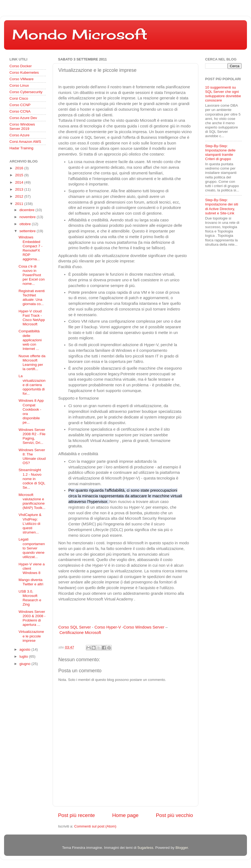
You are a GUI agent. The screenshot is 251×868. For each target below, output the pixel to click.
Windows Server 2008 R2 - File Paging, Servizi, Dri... (32, 436)
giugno (25, 664)
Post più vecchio (174, 815)
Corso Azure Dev (23, 118)
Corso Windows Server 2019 (22, 126)
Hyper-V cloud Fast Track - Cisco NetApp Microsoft (32, 318)
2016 (20, 168)
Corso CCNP (20, 105)
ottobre (26, 224)
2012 (20, 196)
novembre (28, 217)
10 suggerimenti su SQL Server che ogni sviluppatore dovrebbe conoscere (223, 94)
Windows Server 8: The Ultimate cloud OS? (32, 457)
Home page (125, 815)
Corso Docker (21, 66)
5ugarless (145, 848)
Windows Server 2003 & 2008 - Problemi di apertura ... (32, 618)
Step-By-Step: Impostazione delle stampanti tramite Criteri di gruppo (220, 153)
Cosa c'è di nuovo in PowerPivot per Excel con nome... (32, 275)
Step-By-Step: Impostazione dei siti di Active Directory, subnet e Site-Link (222, 207)
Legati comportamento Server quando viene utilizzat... (32, 548)
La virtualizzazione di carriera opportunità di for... (32, 385)
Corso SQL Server (75, 627)
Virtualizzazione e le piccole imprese (31, 636)
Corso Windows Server (144, 627)
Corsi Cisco (19, 98)
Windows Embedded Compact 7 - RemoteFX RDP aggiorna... (31, 248)
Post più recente (77, 815)
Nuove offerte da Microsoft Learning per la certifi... (32, 363)
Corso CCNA (20, 111)
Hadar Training (21, 148)
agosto (25, 649)
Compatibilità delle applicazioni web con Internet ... (30, 340)
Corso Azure (19, 135)
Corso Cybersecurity (26, 92)
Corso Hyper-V (108, 627)
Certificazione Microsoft (80, 633)
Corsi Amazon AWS (25, 142)
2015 (20, 175)
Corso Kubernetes (24, 72)
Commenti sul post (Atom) (95, 826)
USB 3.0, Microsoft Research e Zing (30, 598)
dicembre (27, 210)
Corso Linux (19, 85)
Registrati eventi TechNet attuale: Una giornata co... (32, 298)
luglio (24, 656)
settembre (28, 231)
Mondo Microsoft (80, 34)
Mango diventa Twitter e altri (31, 582)
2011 (20, 204)
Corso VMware (21, 79)
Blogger (182, 848)
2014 (20, 182)
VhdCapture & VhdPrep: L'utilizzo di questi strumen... (30, 523)
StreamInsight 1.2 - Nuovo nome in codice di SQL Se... (32, 479)
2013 (20, 189)
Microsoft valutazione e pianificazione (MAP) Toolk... (32, 501)
